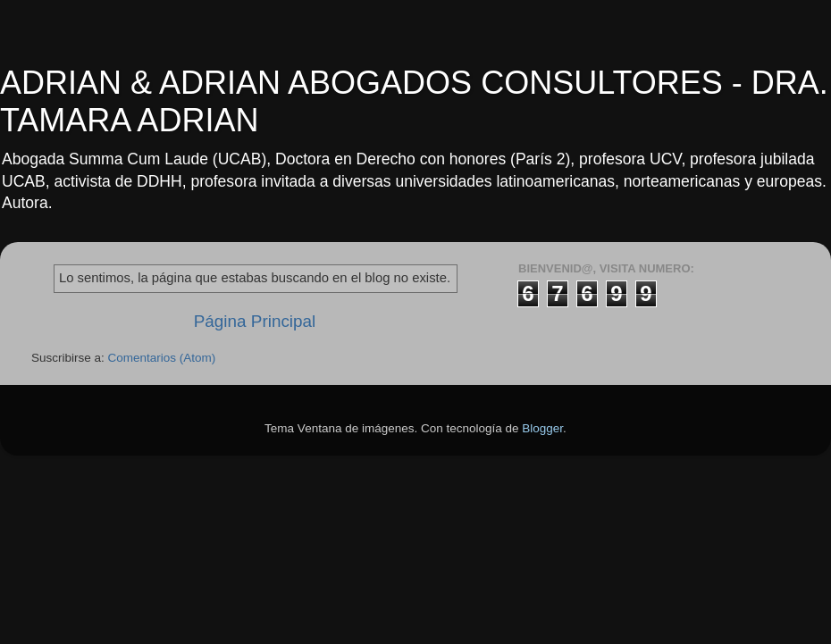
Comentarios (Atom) (162, 358)
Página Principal (255, 321)
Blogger (542, 428)
